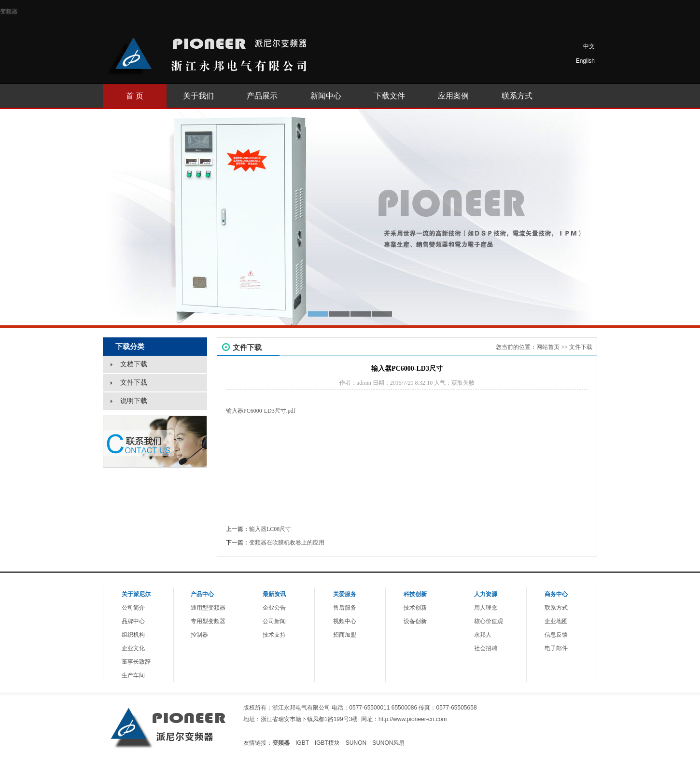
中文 (589, 46)
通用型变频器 (208, 608)
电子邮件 (556, 648)
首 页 (135, 96)
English (585, 61)
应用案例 (453, 96)
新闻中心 (326, 96)
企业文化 (133, 648)
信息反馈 (556, 635)
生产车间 (133, 675)
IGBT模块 (327, 743)
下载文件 (390, 96)
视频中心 (345, 621)
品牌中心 (133, 621)
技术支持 (274, 635)
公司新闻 (274, 621)
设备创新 (415, 621)
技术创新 (415, 608)
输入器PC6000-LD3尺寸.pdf (261, 411)
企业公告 (274, 608)
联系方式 (517, 96)
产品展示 (262, 96)
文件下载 (581, 347)
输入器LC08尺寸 (270, 529)
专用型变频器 (208, 621)
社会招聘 (486, 648)
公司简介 (133, 608)
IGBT (302, 743)
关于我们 (198, 96)
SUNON (356, 743)
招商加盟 (345, 635)
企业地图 (556, 621)
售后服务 (345, 608)
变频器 (9, 12)
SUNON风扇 (388, 743)
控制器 (199, 635)
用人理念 (486, 608)
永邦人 (483, 635)
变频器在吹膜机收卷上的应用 (287, 543)
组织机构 (133, 635)
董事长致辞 (136, 662)
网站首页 (548, 347)
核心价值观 (489, 621)
